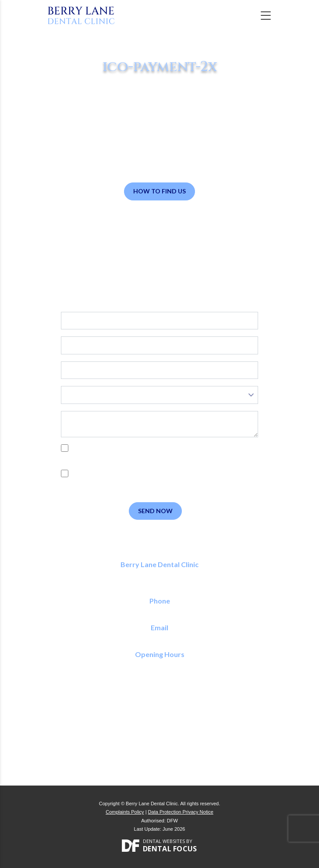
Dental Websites (164, 841)
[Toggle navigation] (266, 16)
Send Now (155, 511)
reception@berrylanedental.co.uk (160, 637)
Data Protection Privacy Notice (181, 812)
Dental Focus (170, 849)
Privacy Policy (103, 458)
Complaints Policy (125, 812)
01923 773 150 (160, 611)
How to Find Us (159, 191)
